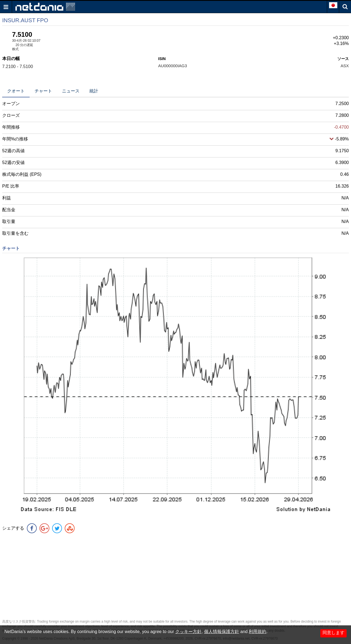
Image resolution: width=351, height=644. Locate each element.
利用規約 (257, 632)
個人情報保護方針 (222, 632)
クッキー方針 (188, 632)
